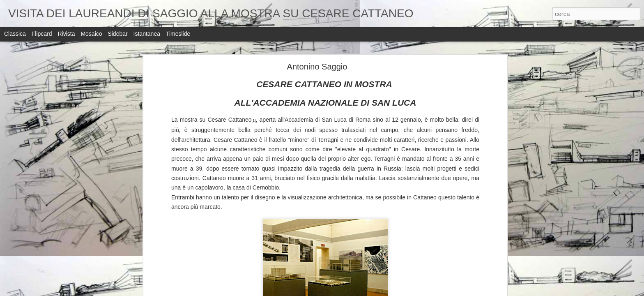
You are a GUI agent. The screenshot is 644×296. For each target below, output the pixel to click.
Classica (15, 34)
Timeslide (178, 34)
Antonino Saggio (317, 67)
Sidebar (117, 34)
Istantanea (147, 34)
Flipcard (42, 34)
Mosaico (91, 34)
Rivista (66, 34)
